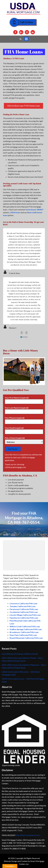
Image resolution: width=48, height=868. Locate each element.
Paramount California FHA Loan (24, 609)
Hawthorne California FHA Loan (24, 618)
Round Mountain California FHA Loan (26, 638)
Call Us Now (25, 22)
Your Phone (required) (24, 420)
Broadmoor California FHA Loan (24, 632)
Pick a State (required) (24, 440)
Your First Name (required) (24, 400)
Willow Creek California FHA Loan (25, 626)
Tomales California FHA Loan (23, 606)
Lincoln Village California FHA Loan (25, 615)
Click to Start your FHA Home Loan (23, 106)
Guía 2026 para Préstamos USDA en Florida (20, 654)
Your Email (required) (24, 430)
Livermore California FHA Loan (23, 603)
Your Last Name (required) (24, 410)
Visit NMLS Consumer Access (28, 835)
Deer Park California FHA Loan (23, 635)
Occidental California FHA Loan (24, 612)
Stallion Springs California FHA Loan (26, 629)
